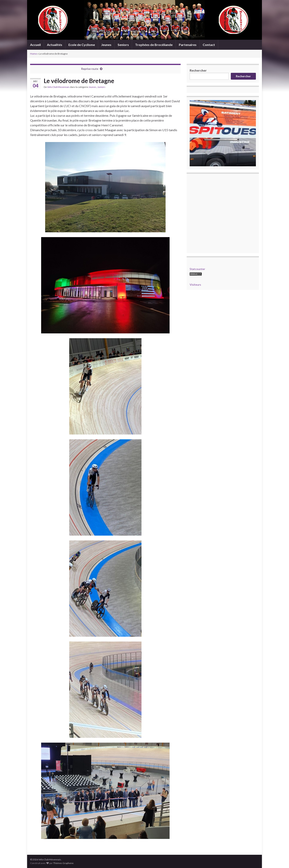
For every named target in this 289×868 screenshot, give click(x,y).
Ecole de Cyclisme (82, 45)
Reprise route (90, 69)
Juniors (101, 87)
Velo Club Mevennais (58, 87)
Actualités (55, 45)
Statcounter (197, 269)
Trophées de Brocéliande (154, 45)
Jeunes (106, 45)
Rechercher (198, 70)
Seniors (123, 45)
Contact (209, 45)
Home (34, 54)
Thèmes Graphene (63, 863)
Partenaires (188, 45)
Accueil (35, 45)
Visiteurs (195, 285)
